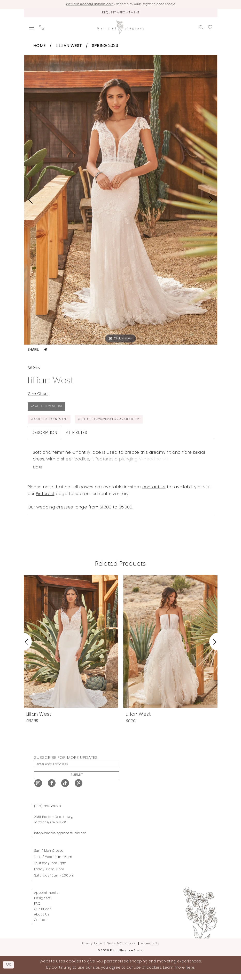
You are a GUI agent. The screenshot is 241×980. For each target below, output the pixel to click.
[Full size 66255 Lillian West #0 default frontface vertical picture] (121, 201)
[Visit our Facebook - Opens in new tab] (52, 789)
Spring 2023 (105, 47)
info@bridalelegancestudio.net (60, 840)
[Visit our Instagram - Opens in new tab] (38, 789)
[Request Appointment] (121, 14)
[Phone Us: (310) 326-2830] (42, 28)
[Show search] (201, 28)
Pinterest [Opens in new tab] (45, 498)
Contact (41, 926)
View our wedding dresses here (85, 5)
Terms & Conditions (122, 950)
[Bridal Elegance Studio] (121, 29)
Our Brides (43, 915)
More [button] (38, 473)
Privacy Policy (92, 950)
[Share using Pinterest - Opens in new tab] (46, 351)
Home (40, 47)
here (190, 974)
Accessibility (150, 950)
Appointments (46, 899)
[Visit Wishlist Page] (210, 28)
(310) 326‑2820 (48, 813)
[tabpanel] (121, 201)
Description (44, 437)
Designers (42, 905)
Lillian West (69, 47)
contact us (154, 492)
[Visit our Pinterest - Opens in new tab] (79, 789)
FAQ (37, 910)
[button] (32, 28)
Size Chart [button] (39, 395)
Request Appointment (51, 423)
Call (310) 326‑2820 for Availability (117, 423)
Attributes (76, 437)
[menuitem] (32, 28)
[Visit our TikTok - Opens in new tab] (65, 789)
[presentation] (71, 646)
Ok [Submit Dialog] (9, 971)
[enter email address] (77, 769)
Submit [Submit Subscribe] (77, 781)
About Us (42, 921)
